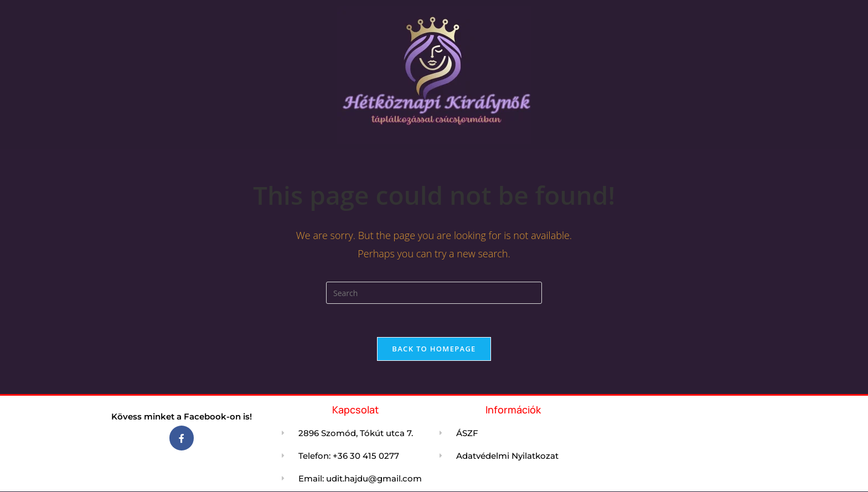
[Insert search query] (434, 293)
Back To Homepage (434, 349)
